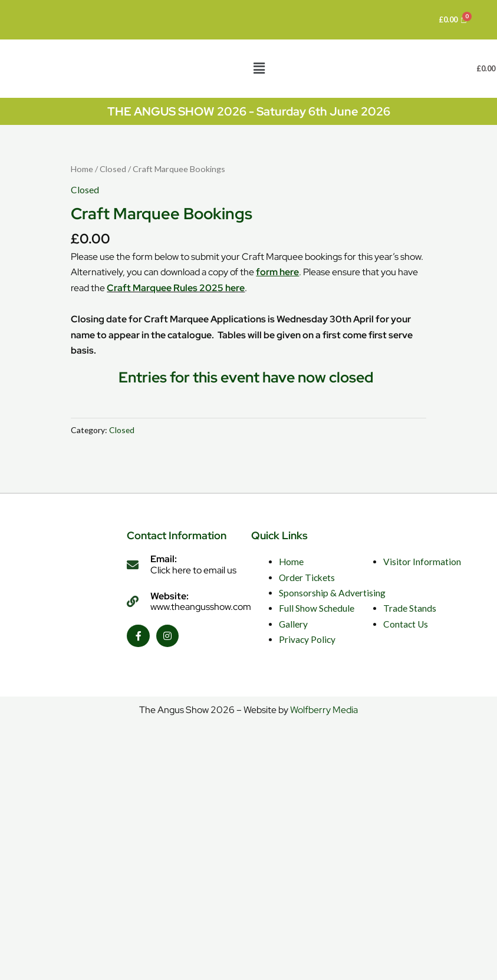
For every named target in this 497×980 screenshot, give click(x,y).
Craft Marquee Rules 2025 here (176, 288)
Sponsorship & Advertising (332, 593)
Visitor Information (422, 562)
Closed (113, 169)
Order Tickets (307, 578)
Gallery (293, 624)
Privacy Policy (307, 639)
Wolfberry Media (324, 710)
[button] (259, 69)
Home (82, 169)
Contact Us (406, 624)
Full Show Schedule (317, 608)
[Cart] (453, 20)
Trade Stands (410, 608)
